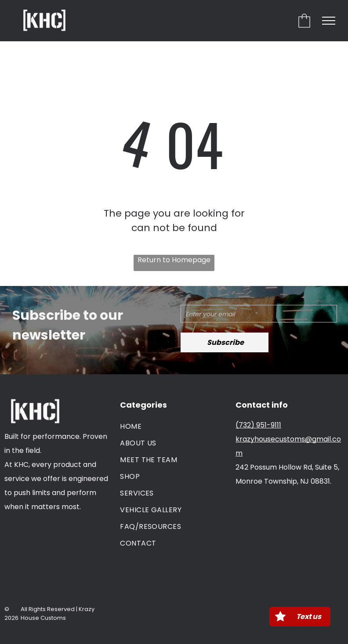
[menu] (329, 21)
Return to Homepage (174, 260)
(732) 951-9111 (258, 425)
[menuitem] (174, 427)
